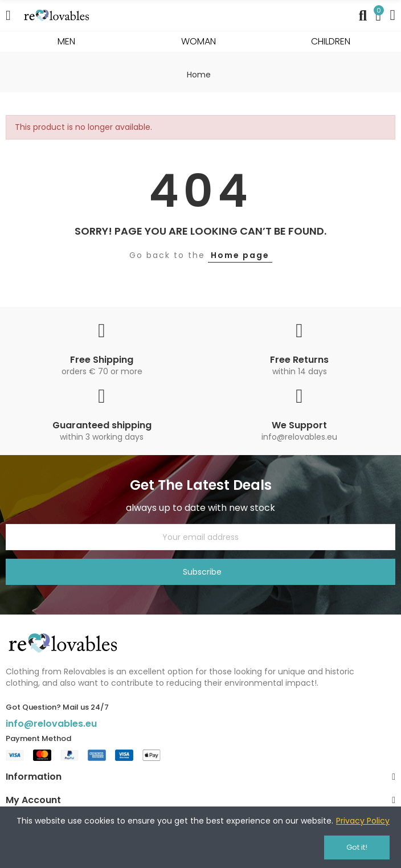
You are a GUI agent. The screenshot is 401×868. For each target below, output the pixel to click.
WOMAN (199, 41)
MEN (66, 41)
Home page (240, 255)
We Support (299, 425)
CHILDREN (331, 41)
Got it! (357, 847)
